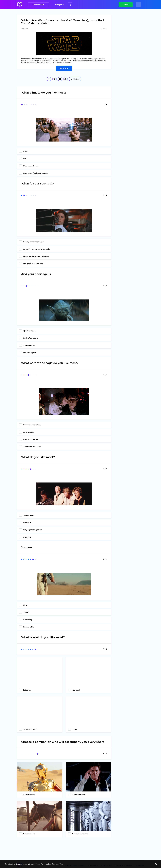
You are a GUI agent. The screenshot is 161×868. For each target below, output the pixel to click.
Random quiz (38, 5)
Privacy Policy (40, 864)
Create (126, 5)
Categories (60, 5)
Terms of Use (57, 864)
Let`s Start (64, 69)
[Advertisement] (131, 49)
